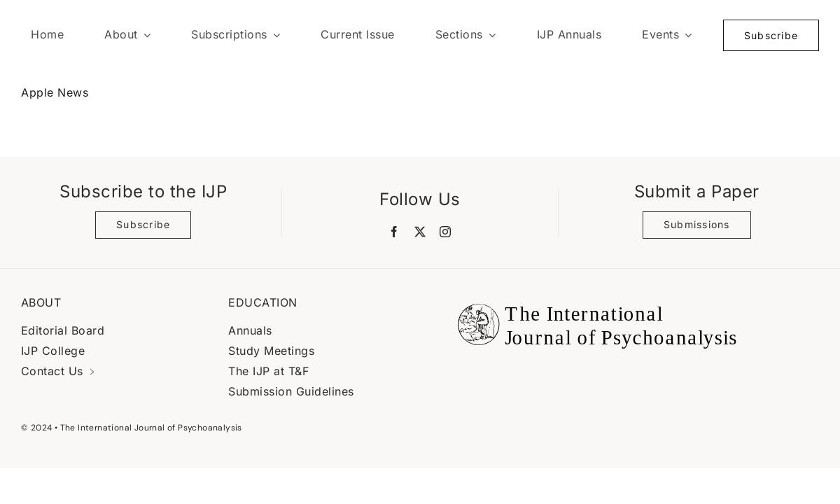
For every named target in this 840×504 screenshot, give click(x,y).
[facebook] (394, 232)
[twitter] (420, 232)
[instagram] (446, 232)
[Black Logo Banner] (594, 295)
